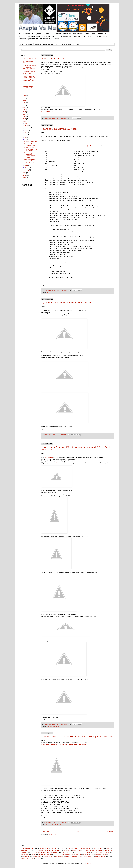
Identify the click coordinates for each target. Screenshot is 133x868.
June (26, 135)
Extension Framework (67, 853)
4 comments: (64, 118)
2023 (25, 103)
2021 (25, 107)
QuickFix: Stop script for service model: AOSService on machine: (30, 67)
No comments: (64, 290)
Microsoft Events (66, 854)
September (28, 128)
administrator (44, 849)
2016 (25, 119)
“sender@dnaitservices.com (91, 146)
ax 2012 (48, 727)
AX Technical (98, 849)
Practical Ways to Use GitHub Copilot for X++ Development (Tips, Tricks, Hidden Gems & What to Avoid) (30, 79)
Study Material (61, 825)
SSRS (81, 856)
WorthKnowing (30, 859)
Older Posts (110, 832)
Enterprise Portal (35, 853)
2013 (25, 175)
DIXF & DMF (77, 850)
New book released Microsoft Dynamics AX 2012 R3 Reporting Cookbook (77, 737)
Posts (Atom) (52, 835)
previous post (49, 457)
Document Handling (89, 850)
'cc (79, 150)
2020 (25, 110)
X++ (37, 858)
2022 (25, 105)
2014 (25, 173)
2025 (25, 98)
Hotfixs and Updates (105, 853)
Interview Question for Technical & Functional (67, 44)
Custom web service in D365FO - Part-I (29, 72)
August (27, 130)
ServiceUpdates (59, 856)
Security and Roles (49, 856)
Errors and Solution (49, 852)
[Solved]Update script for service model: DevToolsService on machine (29, 60)
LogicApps (57, 854)
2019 (25, 112)
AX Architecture (73, 849)
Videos (23, 859)
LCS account (59, 463)
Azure (108, 849)
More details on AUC (47, 111)
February (27, 168)
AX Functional (49, 437)
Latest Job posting (48, 44)
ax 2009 (54, 849)
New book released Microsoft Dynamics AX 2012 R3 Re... (30, 161)
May (26, 137)
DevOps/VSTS (67, 850)
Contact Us (38, 44)
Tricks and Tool (100, 856)
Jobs (47, 293)
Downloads (49, 825)
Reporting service (37, 856)
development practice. (53, 850)
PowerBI (105, 854)
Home (21, 44)
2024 (25, 100)
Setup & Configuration (71, 856)
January (27, 170)
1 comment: (63, 435)
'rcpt (86, 148)
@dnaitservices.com (95, 148)
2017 (25, 117)
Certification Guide (26, 850)
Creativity (41, 850)
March (26, 165)
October (27, 126)
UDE (109, 856)
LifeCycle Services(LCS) (56, 727)
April (26, 140)
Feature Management (79, 853)
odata (92, 855)
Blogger (89, 863)
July (26, 133)
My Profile (54, 825)
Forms (88, 853)
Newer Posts (45, 832)
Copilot (36, 850)
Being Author (29, 44)
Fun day (96, 853)
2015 (25, 121)
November (28, 123)
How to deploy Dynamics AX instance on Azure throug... (30, 155)
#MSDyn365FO (28, 848)
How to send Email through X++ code (60, 129)
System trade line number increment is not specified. (67, 303)
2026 (25, 96)
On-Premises (98, 855)
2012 (25, 177)
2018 (25, 114)
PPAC (110, 854)
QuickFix (26, 856)
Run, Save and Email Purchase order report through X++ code (29, 86)
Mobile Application (77, 854)
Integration (25, 854)
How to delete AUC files (53, 59)
